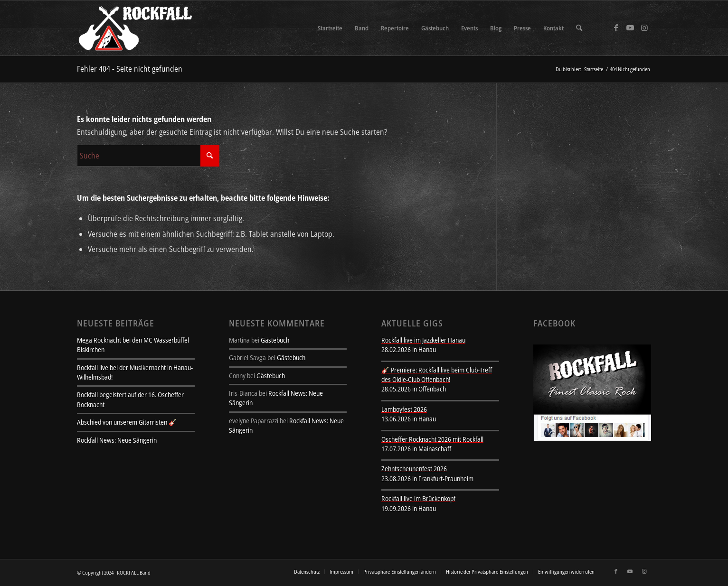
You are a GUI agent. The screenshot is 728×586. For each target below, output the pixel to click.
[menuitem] (330, 28)
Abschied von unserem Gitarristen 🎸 (127, 422)
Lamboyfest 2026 (404, 409)
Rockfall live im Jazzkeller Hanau (423, 340)
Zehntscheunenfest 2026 (414, 469)
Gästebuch (275, 340)
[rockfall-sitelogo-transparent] (137, 28)
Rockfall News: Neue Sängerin (117, 440)
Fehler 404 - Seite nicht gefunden (130, 69)
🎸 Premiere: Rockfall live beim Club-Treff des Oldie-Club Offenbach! (437, 375)
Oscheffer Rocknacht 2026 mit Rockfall (432, 439)
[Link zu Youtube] (630, 28)
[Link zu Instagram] (644, 28)
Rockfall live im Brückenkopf (418, 498)
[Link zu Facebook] (616, 28)
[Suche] (579, 28)
